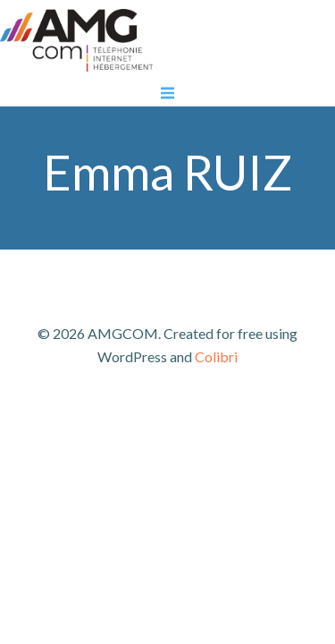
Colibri (216, 356)
